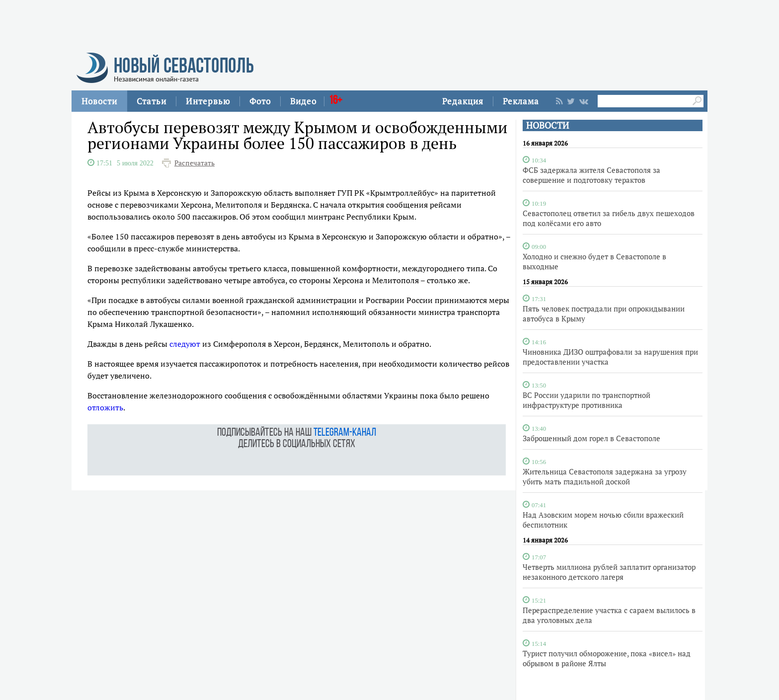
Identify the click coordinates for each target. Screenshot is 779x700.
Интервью (208, 101)
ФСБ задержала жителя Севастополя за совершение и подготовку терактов (591, 175)
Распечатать (195, 163)
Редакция (463, 101)
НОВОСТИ (547, 125)
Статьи (152, 101)
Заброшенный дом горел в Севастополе (591, 438)
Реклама (521, 101)
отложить (105, 407)
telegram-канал (345, 433)
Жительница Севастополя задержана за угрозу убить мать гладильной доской (605, 476)
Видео (303, 101)
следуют (185, 344)
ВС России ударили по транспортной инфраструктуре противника (586, 400)
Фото (260, 101)
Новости (99, 101)
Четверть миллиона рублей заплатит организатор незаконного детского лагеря (609, 572)
